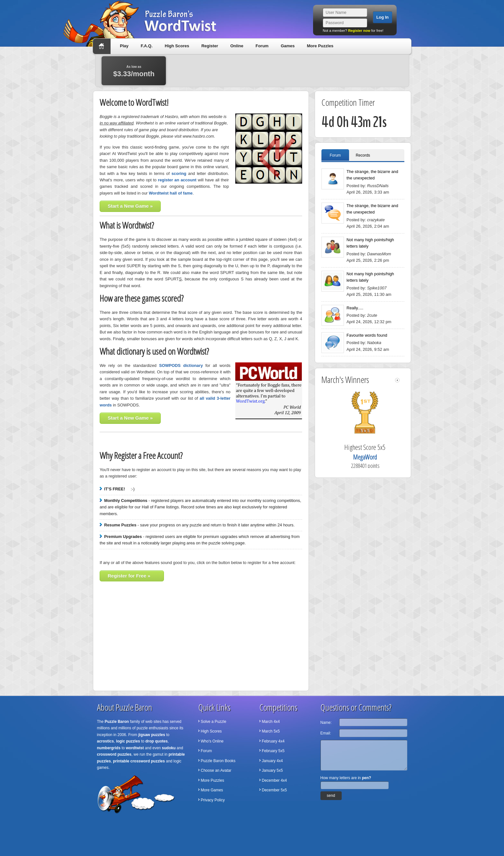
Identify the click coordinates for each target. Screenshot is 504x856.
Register (210, 46)
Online (237, 46)
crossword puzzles (114, 754)
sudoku (169, 748)
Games (288, 46)
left (397, 380)
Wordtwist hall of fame (171, 193)
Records (363, 155)
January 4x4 (272, 761)
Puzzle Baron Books (218, 761)
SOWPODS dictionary (181, 365)
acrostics (106, 741)
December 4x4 (274, 780)
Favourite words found (367, 335)
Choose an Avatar (216, 770)
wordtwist (135, 748)
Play (124, 46)
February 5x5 (273, 751)
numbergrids (109, 748)
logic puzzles (128, 741)
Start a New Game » (130, 206)
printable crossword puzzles (139, 761)
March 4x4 (271, 722)
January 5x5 (272, 770)
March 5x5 (271, 731)
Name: (326, 723)
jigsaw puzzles (152, 735)
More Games (212, 790)
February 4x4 (273, 741)
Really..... (355, 308)
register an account (177, 180)
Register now (359, 31)
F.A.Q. (147, 46)
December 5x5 (274, 790)
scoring (179, 173)
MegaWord (374, 457)
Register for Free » (129, 576)
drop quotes (156, 741)
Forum (262, 46)
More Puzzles (320, 46)
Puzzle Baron (117, 722)
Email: (326, 733)
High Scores (177, 46)
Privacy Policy (213, 800)
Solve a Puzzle (214, 722)
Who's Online (212, 741)
